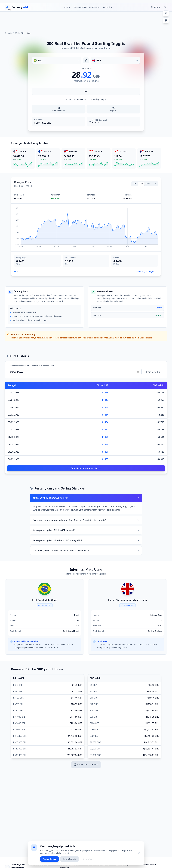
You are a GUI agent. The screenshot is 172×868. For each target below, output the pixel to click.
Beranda (8, 33)
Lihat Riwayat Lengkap (147, 271)
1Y (155, 184)
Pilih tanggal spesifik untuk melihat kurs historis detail (31, 366)
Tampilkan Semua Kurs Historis (86, 468)
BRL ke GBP (20, 33)
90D (148, 184)
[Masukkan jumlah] (86, 91)
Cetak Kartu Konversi (86, 765)
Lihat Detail (154, 372)
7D (135, 184)
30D (141, 184)
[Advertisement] (86, 21)
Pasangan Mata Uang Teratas (87, 7)
